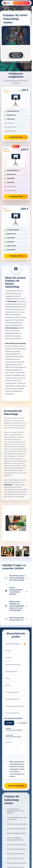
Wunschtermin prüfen (21, 3)
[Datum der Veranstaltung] (16, 644)
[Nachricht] (16, 748)
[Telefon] (16, 679)
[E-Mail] (16, 686)
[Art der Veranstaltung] (16, 692)
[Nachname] (16, 658)
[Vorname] (16, 651)
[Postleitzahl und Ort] (16, 672)
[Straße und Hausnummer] (16, 665)
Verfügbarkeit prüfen (16, 137)
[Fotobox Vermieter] (7, 3)
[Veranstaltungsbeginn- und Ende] (16, 706)
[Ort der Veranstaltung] (16, 713)
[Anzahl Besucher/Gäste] (16, 699)
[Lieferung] (16, 729)
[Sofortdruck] (16, 736)
